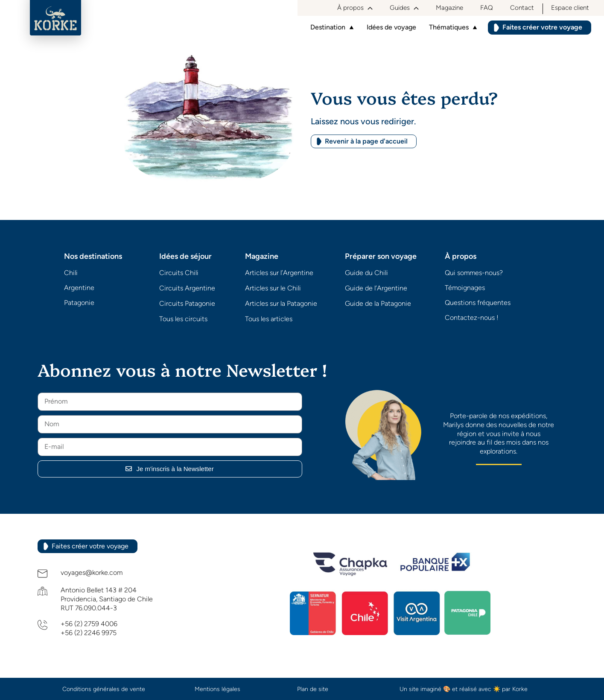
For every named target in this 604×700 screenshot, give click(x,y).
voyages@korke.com (92, 573)
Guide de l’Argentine (376, 288)
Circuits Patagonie (187, 303)
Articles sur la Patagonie (281, 303)
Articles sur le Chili (273, 288)
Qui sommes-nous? (474, 273)
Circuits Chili (179, 273)
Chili (71, 273)
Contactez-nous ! (472, 318)
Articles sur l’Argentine (279, 273)
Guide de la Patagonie (378, 303)
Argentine (79, 288)
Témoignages (465, 288)
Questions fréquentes (478, 303)
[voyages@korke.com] (43, 574)
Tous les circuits (183, 319)
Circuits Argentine (187, 288)
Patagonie (79, 303)
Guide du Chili (366, 273)
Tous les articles (269, 319)
